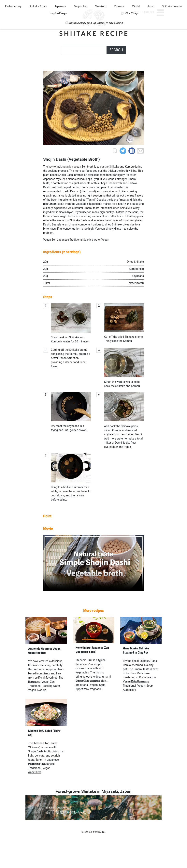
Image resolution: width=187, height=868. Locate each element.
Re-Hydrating (38, 66)
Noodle (42, 716)
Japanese (83, 66)
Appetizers (82, 715)
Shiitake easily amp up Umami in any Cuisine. (96, 82)
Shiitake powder (71, 73)
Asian (42, 73)
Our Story (142, 73)
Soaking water (92, 266)
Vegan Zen (102, 66)
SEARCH (116, 50)
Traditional (76, 266)
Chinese (138, 66)
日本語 (135, 12)
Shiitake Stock (61, 66)
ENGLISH (148, 12)
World (154, 66)
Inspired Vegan (106, 73)
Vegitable (96, 715)
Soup (102, 711)
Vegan (105, 266)
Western (121, 66)
